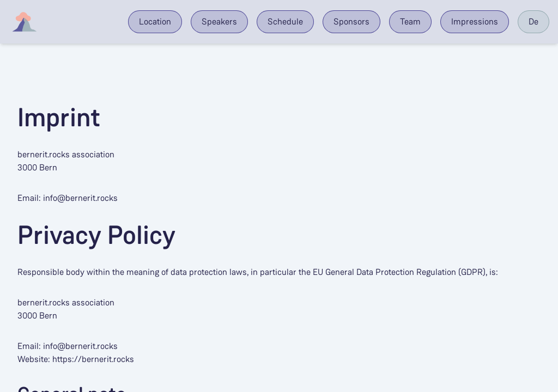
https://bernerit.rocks (93, 359)
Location (155, 22)
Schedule (285, 22)
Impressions (475, 22)
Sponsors (351, 22)
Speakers (219, 22)
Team (410, 22)
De (533, 22)
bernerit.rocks (44, 154)
